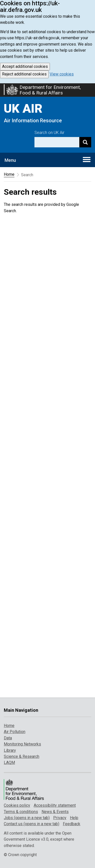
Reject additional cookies (24, 74)
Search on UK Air (49, 133)
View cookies (62, 74)
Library (10, 750)
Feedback (72, 824)
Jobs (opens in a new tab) (27, 818)
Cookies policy (17, 805)
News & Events (55, 812)
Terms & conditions (21, 812)
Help (74, 818)
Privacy (60, 818)
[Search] (85, 142)
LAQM (9, 763)
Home (9, 174)
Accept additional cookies (25, 66)
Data (8, 738)
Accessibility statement (55, 805)
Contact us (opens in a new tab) (32, 824)
